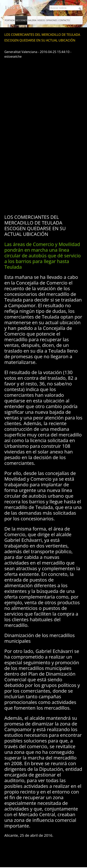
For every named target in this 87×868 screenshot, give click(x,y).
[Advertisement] (43, 164)
